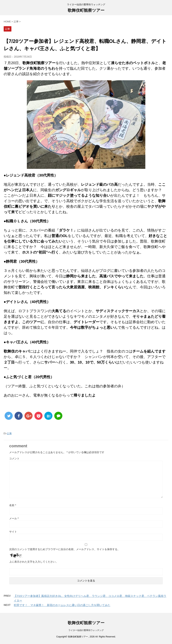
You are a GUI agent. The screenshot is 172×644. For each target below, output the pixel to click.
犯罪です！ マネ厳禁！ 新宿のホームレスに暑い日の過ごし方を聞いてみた (62, 605)
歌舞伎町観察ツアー (86, 10)
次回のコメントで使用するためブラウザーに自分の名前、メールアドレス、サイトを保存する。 (65, 549)
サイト (13, 532)
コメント (14, 458)
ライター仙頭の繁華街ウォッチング (86, 630)
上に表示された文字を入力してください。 (34, 562)
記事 (9, 433)
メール (14, 518)
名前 (13, 505)
